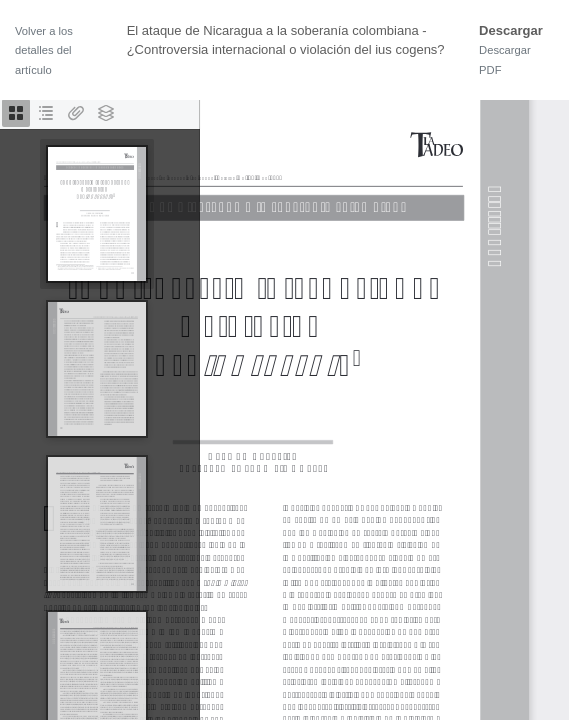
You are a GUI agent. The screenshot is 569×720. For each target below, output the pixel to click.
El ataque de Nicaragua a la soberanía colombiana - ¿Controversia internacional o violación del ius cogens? (286, 40)
